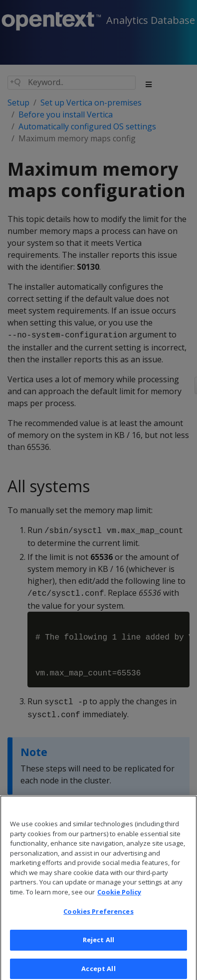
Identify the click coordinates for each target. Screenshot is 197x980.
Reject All (98, 948)
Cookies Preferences (98, 920)
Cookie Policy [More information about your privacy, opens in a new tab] (119, 900)
